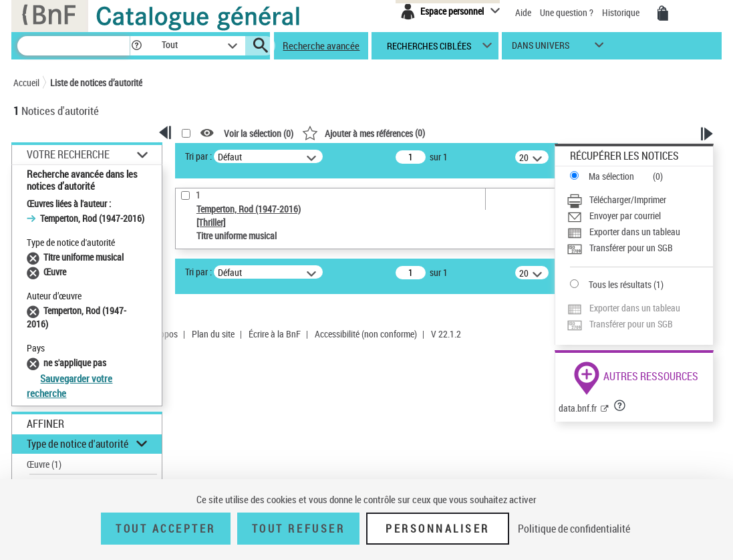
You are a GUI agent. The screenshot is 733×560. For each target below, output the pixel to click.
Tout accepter (166, 529)
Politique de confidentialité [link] (574, 529)
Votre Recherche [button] (68, 154)
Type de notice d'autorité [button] (78, 444)
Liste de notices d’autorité (96, 83)
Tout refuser (298, 529)
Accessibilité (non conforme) (366, 334)
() (363, 133)
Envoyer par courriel (625, 216)
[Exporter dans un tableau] (640, 232)
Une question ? (567, 12)
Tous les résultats (620, 284)
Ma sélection (611, 176)
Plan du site (213, 334)
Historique (622, 12)
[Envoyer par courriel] (640, 216)
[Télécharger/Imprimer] (640, 200)
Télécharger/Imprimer (628, 199)
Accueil (26, 83)
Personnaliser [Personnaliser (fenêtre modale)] (438, 529)
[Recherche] (74, 46)
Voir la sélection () (259, 133)
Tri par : (198, 156)
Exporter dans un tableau (635, 232)
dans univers (541, 48)
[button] (136, 46)
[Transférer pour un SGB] (640, 248)
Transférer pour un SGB (631, 248)
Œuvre (44, 464)
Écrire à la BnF (275, 334)
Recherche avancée (321, 45)
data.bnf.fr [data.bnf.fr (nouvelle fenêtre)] (578, 408)
